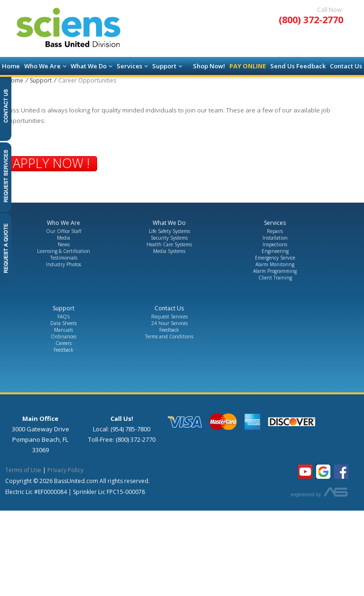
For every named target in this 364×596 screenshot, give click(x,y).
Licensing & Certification (64, 251)
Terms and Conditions (169, 336)
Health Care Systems (169, 244)
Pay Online (248, 66)
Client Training (275, 278)
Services (132, 66)
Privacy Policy (65, 470)
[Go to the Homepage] (83, 29)
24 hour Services (169, 323)
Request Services (169, 317)
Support (167, 66)
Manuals (64, 330)
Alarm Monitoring (275, 264)
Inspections (275, 244)
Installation (275, 238)
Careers (64, 343)
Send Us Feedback (298, 66)
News (64, 244)
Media (64, 238)
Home (11, 66)
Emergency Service (275, 258)
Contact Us (346, 66)
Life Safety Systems (169, 231)
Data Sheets (64, 323)
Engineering (275, 251)
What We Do (91, 66)
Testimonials (64, 258)
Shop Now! (209, 66)
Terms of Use (23, 470)
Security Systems (169, 238)
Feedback (64, 350)
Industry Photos (64, 264)
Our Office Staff (64, 231)
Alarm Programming (275, 271)
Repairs (275, 231)
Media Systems (169, 251)
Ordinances (64, 336)
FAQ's (64, 317)
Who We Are (45, 66)
